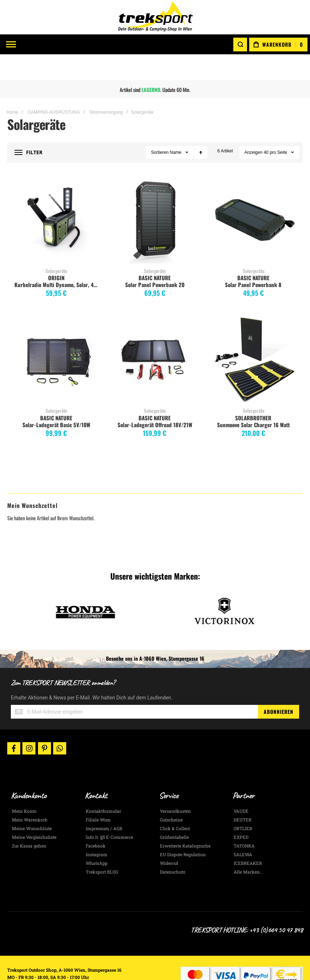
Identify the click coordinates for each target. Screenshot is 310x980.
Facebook (96, 820)
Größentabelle (174, 812)
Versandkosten (175, 786)
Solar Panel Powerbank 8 (253, 259)
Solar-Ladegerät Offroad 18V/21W (155, 399)
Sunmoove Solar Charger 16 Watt (253, 399)
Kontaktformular (103, 786)
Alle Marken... (248, 846)
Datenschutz (173, 846)
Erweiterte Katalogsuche (185, 820)
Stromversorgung (106, 87)
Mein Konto (24, 786)
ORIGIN (56, 252)
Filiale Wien (98, 794)
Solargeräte (56, 245)
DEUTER (243, 794)
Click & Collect (175, 803)
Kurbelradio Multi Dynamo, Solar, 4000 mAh (57, 259)
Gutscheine (171, 794)
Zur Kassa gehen (29, 820)
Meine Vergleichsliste (34, 812)
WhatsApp (97, 838)
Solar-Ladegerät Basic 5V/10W (56, 399)
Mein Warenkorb (30, 794)
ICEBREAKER (248, 838)
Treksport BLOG (102, 846)
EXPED (241, 812)
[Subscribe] (279, 686)
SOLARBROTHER (253, 392)
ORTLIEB (243, 803)
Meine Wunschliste (32, 803)
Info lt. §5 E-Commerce (109, 812)
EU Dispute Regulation (183, 829)
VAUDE (241, 786)
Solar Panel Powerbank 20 (155, 259)
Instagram (97, 829)
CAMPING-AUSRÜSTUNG (54, 87)
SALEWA (243, 829)
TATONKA (244, 820)
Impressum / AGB (104, 803)
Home (12, 87)
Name (176, 127)
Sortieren (160, 127)
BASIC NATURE (155, 252)
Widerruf (169, 838)
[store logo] (155, 17)
